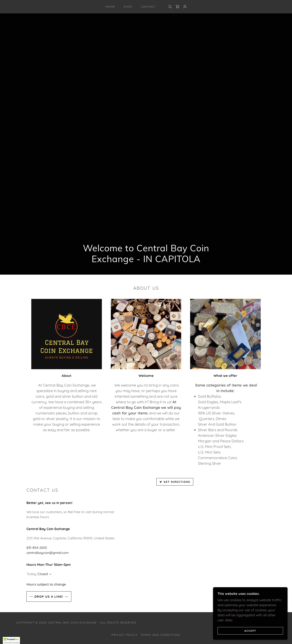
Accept (250, 631)
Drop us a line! (49, 597)
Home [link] (111, 7)
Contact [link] (149, 7)
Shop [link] (128, 7)
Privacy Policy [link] (125, 635)
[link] (177, 7)
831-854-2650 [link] (37, 548)
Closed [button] (43, 574)
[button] (185, 7)
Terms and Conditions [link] (161, 635)
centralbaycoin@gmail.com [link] (47, 553)
